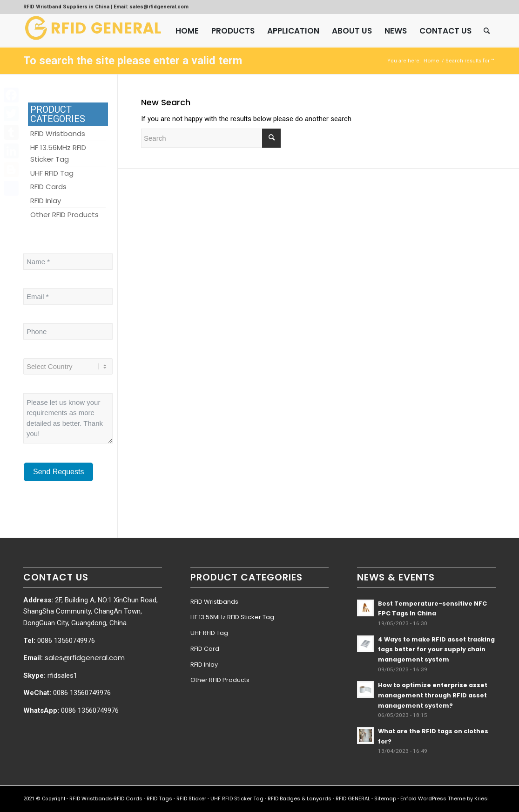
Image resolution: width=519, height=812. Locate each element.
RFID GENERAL (353, 798)
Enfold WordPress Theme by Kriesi (445, 798)
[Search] (487, 31)
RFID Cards (128, 798)
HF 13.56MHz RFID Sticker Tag (232, 617)
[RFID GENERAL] (93, 31)
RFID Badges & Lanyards (300, 798)
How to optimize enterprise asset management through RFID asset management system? (433, 695)
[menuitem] (187, 31)
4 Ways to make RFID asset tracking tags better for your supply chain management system (436, 649)
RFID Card (205, 649)
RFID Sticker (191, 798)
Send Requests (58, 472)
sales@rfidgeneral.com (85, 658)
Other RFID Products (220, 680)
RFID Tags (159, 798)
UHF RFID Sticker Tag (237, 798)
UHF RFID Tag (209, 633)
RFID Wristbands (214, 602)
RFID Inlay (204, 665)
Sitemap (385, 798)
